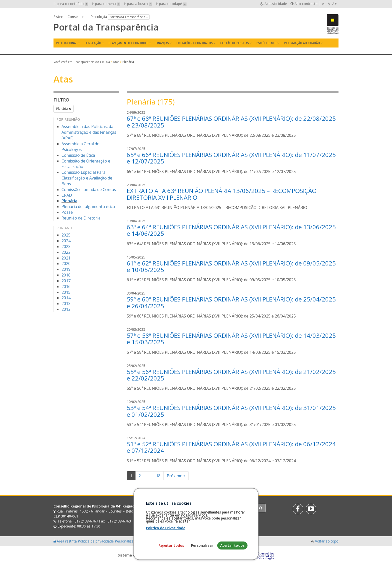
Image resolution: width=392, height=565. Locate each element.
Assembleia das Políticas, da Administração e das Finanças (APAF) (89, 132)
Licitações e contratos (195, 43)
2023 (66, 246)
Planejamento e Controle (128, 43)
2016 (66, 286)
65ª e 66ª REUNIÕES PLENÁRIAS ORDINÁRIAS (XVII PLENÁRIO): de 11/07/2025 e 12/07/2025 (231, 158)
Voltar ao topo (327, 541)
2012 (66, 309)
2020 (66, 263)
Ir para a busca (138, 4)
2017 (66, 281)
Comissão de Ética (78, 155)
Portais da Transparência (129, 17)
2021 (66, 258)
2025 (66, 235)
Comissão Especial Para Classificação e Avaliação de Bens (87, 178)
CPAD (67, 195)
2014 (66, 298)
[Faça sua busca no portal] (216, 508)
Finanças (162, 43)
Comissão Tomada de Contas (89, 189)
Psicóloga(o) (266, 43)
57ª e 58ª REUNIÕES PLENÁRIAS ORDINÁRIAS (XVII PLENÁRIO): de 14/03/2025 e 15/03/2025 (231, 339)
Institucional (67, 43)
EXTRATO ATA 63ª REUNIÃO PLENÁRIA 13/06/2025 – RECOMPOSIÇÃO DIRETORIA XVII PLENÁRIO (222, 194)
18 (158, 476)
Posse (67, 212)
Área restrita (66, 541)
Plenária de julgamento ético (88, 206)
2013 (66, 303)
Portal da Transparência (106, 27)
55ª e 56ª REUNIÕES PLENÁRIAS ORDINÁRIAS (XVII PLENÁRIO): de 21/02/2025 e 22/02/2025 (231, 375)
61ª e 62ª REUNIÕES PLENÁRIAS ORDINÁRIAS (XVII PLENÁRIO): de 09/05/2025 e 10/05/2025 (231, 266)
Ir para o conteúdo (71, 4)
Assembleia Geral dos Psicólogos (81, 147)
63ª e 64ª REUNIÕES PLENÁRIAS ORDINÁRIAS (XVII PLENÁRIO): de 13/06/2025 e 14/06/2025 (231, 230)
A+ (334, 4)
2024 (66, 241)
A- (324, 4)
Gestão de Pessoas (235, 43)
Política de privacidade (96, 541)
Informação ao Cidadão (302, 43)
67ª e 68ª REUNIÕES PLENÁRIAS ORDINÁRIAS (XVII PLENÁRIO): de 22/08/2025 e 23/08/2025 (231, 122)
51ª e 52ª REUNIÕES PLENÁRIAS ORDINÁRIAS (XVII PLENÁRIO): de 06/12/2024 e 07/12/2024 (231, 447)
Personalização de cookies (136, 541)
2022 (66, 252)
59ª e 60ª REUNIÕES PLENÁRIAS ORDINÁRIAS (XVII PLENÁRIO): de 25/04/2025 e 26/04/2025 (231, 302)
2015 (66, 292)
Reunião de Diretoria (81, 218)
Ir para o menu (106, 4)
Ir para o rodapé (171, 4)
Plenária (63, 109)
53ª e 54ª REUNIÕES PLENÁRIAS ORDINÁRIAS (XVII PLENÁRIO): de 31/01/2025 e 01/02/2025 (231, 411)
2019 (66, 269)
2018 (66, 275)
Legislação (93, 43)
